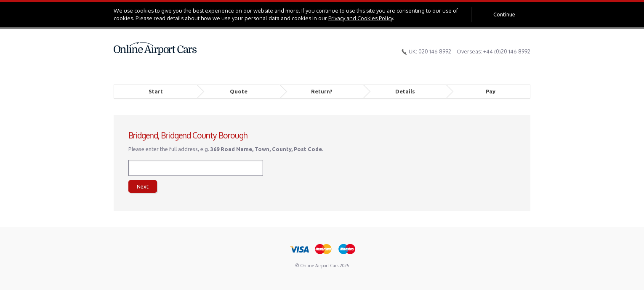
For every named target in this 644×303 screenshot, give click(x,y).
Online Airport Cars (155, 48)
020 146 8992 (435, 51)
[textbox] (196, 168)
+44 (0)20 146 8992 (507, 51)
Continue (504, 14)
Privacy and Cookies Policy (361, 18)
